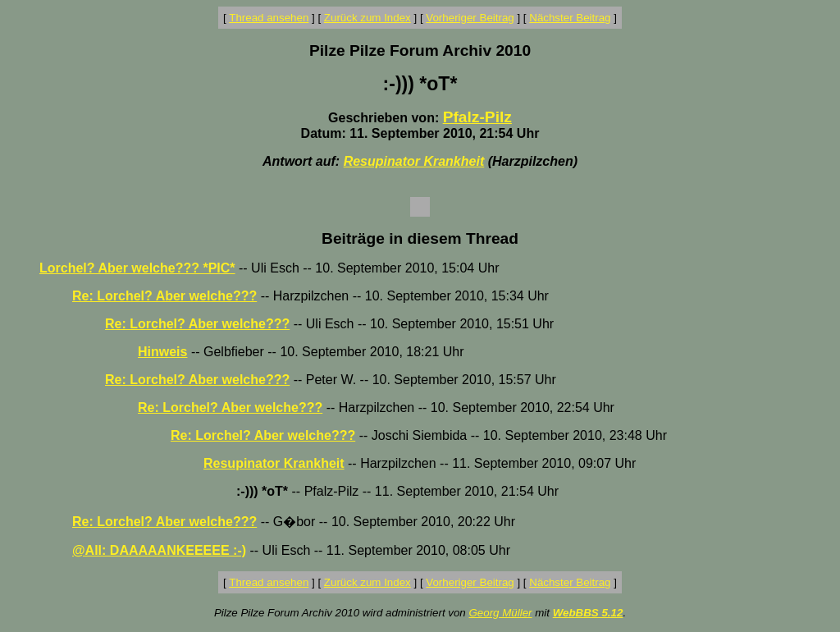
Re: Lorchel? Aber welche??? (164, 296)
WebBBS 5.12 (588, 613)
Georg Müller (500, 613)
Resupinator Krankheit (414, 161)
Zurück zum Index (367, 18)
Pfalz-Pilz (477, 117)
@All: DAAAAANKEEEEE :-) (159, 550)
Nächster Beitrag (570, 18)
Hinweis (162, 352)
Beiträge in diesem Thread (420, 238)
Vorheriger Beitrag (470, 18)
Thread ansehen (269, 18)
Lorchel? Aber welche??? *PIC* (137, 268)
